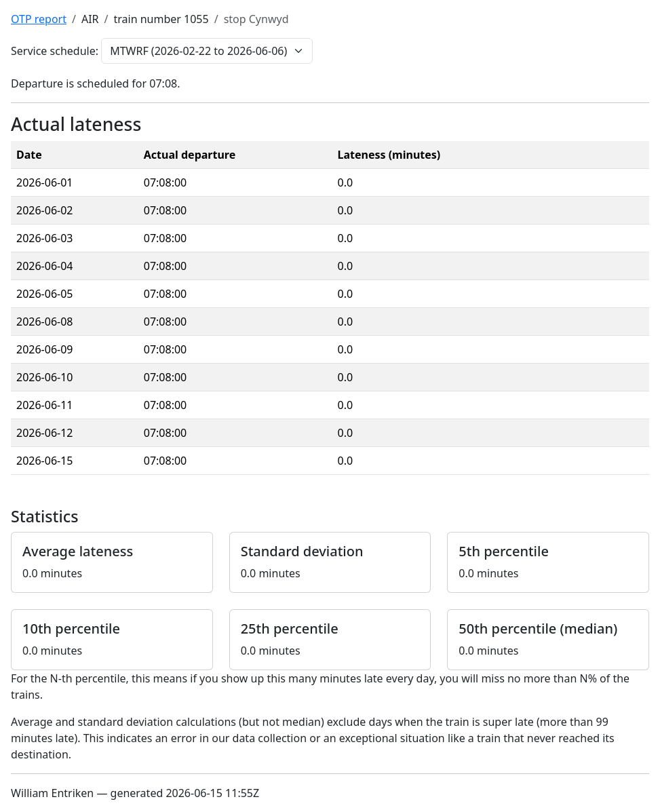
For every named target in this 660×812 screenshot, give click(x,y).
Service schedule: (55, 51)
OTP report (39, 19)
